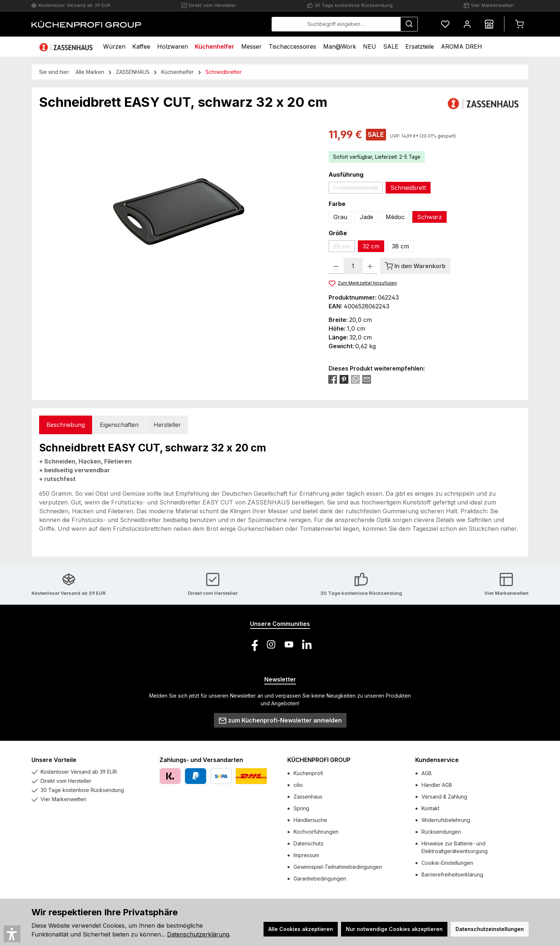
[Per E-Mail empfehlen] (367, 379)
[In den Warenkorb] (415, 266)
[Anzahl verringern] (336, 266)
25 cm (344, 247)
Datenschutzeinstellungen (490, 929)
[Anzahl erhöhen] (370, 266)
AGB (427, 773)
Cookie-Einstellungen (447, 863)
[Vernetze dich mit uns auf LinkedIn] (307, 644)
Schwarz (430, 217)
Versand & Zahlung (444, 797)
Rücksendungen (441, 832)
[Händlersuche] (489, 24)
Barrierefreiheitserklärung (452, 874)
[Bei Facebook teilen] (333, 379)
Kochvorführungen (316, 832)
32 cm (371, 246)
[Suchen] (409, 24)
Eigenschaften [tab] (119, 425)
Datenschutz (309, 843)
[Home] (67, 47)
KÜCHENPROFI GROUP (319, 760)
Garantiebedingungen (320, 879)
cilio (298, 785)
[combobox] (336, 24)
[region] (177, 206)
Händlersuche (310, 820)
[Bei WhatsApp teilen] (355, 379)
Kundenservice (437, 760)
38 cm (400, 246)
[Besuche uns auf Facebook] (253, 644)
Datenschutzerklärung (198, 934)
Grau (340, 217)
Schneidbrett (408, 188)
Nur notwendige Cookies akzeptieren (394, 929)
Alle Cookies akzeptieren (301, 929)
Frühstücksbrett (358, 189)
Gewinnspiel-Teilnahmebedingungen (338, 867)
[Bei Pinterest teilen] (344, 379)
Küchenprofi (308, 773)
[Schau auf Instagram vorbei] (271, 644)
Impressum (306, 855)
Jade (366, 217)
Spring (301, 808)
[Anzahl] (353, 266)
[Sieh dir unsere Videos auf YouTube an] (289, 644)
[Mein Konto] (467, 24)
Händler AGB (437, 785)
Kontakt (430, 808)
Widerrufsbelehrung (446, 820)
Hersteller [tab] (167, 425)
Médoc (395, 217)
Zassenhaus (308, 797)
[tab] (66, 425)
